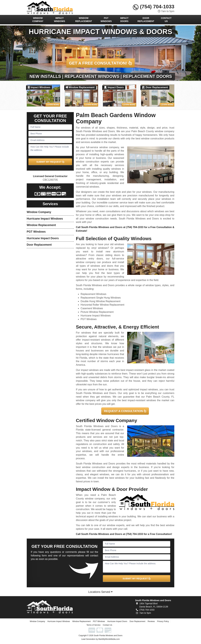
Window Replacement (84, 20)
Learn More (53, 105)
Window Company (38, 20)
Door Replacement (146, 20)
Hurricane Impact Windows (45, 219)
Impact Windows (60, 20)
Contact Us (166, 20)
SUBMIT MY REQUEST (50, 162)
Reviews (151, 621)
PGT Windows (106, 20)
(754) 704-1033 (154, 7)
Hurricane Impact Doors (43, 238)
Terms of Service (94, 625)
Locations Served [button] (100, 592)
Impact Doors (124, 20)
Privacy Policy (163, 621)
